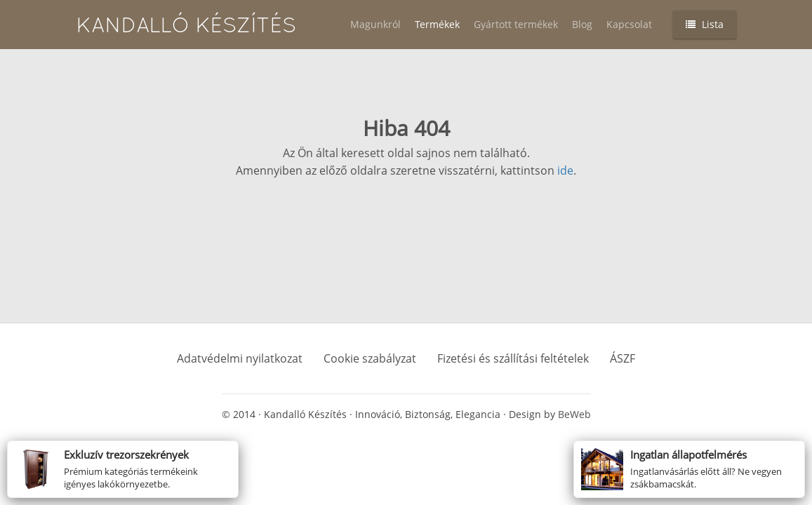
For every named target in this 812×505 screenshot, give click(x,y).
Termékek (437, 24)
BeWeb (574, 414)
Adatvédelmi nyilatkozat (240, 358)
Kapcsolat (629, 24)
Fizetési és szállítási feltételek (513, 358)
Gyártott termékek (516, 24)
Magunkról (375, 24)
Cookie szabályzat (370, 358)
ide (565, 170)
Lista (705, 24)
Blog (582, 24)
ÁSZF (623, 358)
